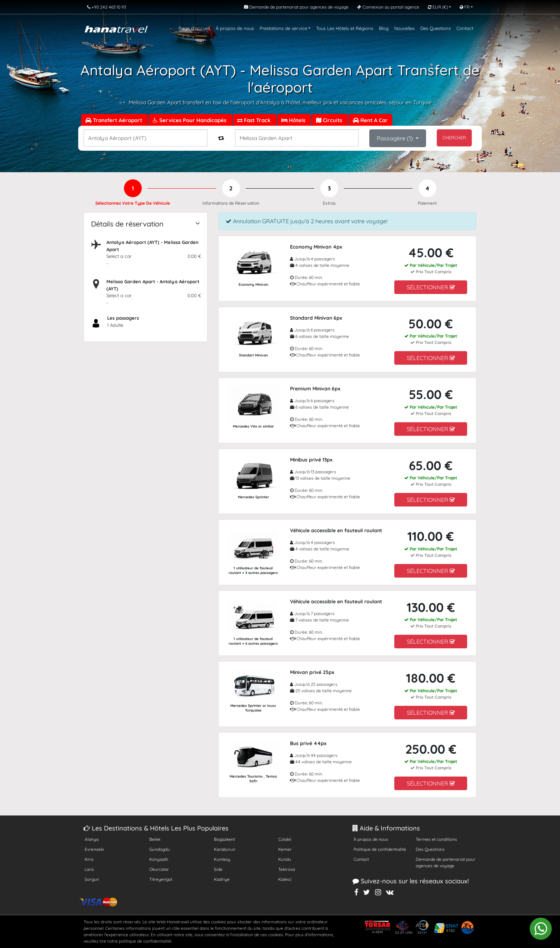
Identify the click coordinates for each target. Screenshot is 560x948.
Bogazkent (224, 839)
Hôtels (294, 120)
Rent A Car (370, 120)
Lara (89, 869)
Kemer (285, 849)
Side (218, 869)
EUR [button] (438, 7)
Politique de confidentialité (380, 849)
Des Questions (436, 28)
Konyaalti (159, 859)
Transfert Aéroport (114, 120)
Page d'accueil (194, 28)
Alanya (92, 839)
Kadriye (222, 879)
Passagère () (396, 138)
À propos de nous (235, 28)
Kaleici (285, 879)
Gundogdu (159, 849)
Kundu (285, 859)
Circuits (330, 120)
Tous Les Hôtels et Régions (345, 28)
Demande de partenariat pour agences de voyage (446, 862)
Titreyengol (161, 879)
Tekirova (287, 869)
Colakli (285, 839)
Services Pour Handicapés (190, 120)
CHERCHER (454, 138)
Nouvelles (404, 28)
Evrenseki (94, 849)
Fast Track (255, 120)
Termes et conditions (436, 839)
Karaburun (225, 849)
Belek (155, 839)
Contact (465, 28)
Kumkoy (222, 859)
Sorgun (92, 879)
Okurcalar (159, 869)
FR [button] (465, 7)
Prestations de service (283, 28)
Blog (384, 28)
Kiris (89, 859)
